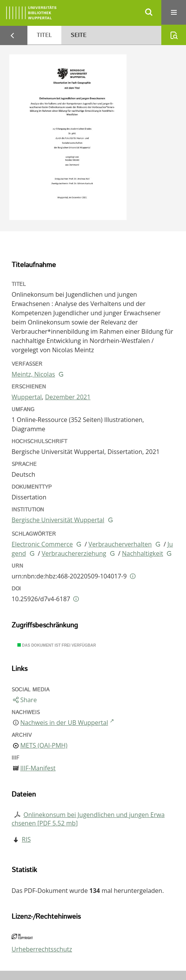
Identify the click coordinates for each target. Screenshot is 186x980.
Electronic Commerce (42, 544)
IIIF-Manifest (38, 768)
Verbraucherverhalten (120, 544)
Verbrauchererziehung (74, 553)
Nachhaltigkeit (143, 553)
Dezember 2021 (68, 397)
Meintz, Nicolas (33, 374)
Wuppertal (27, 397)
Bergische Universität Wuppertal (58, 520)
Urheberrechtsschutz (42, 949)
